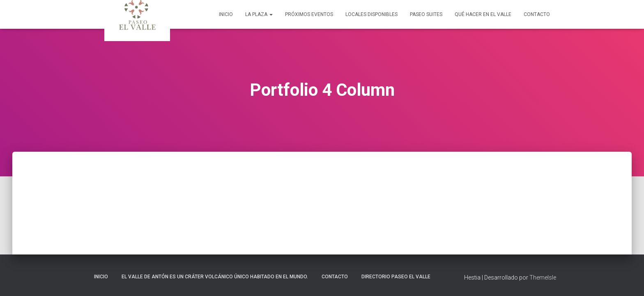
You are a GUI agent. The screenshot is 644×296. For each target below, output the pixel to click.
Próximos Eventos (309, 14)
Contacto (537, 14)
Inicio (226, 14)
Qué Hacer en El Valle (483, 14)
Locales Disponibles (371, 14)
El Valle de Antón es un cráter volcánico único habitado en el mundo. (215, 277)
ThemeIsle (543, 277)
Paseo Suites (426, 14)
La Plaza (259, 14)
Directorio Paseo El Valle (396, 277)
